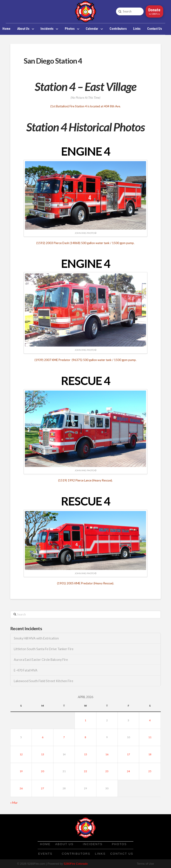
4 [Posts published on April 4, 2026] (150, 720)
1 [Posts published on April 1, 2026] (85, 720)
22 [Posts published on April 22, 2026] (85, 771)
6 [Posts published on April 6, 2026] (43, 737)
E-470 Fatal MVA (26, 670)
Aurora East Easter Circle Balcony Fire (41, 660)
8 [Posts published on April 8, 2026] (85, 737)
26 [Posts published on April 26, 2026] (21, 788)
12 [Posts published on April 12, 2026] (21, 754)
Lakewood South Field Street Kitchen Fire (44, 681)
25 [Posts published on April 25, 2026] (150, 771)
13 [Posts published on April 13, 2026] (43, 754)
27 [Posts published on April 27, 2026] (43, 788)
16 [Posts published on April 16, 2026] (107, 754)
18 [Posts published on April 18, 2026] (150, 754)
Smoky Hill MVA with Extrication (36, 638)
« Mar (14, 803)
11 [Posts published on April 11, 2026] (150, 737)
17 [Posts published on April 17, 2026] (128, 754)
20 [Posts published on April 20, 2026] (43, 771)
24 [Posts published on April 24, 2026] (128, 771)
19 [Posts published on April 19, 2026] (21, 771)
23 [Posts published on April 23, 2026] (107, 771)
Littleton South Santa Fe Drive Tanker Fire (44, 649)
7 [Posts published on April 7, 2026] (64, 737)
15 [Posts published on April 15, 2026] (85, 754)
